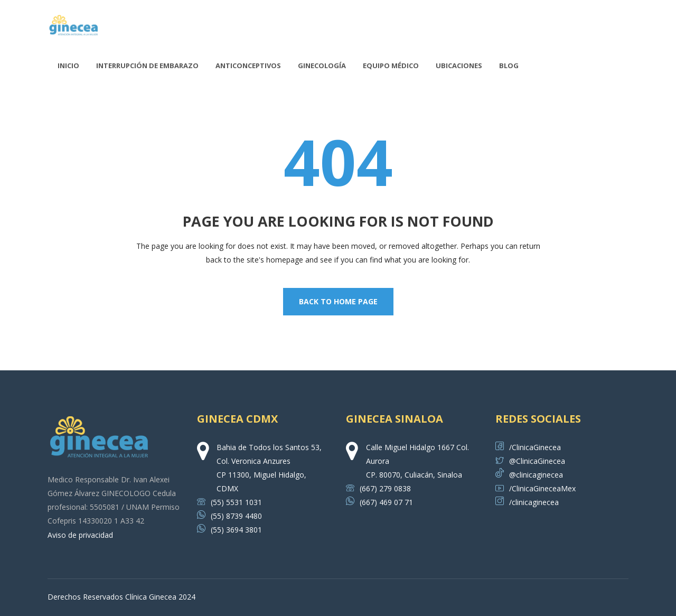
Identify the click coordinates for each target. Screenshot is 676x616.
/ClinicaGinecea (528, 447)
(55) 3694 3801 (229, 530)
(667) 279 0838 (378, 488)
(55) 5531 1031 (229, 502)
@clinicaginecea (529, 475)
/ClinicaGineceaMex (536, 488)
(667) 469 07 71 (379, 502)
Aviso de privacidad (80, 535)
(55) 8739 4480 (229, 516)
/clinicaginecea (527, 502)
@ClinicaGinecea (530, 461)
